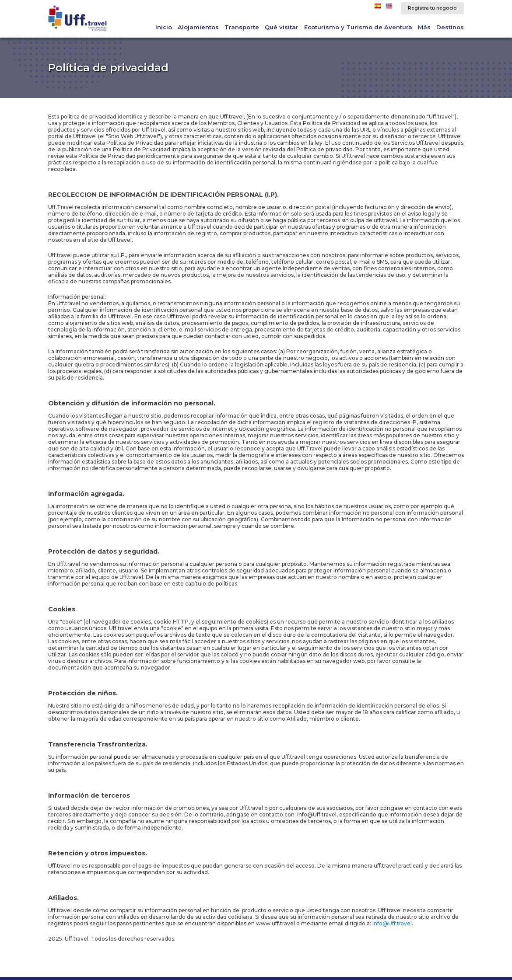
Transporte (242, 27)
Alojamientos (198, 27)
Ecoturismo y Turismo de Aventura (358, 27)
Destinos (450, 27)
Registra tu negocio (432, 8)
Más (424, 27)
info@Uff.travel (392, 923)
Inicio (164, 27)
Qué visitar (282, 27)
